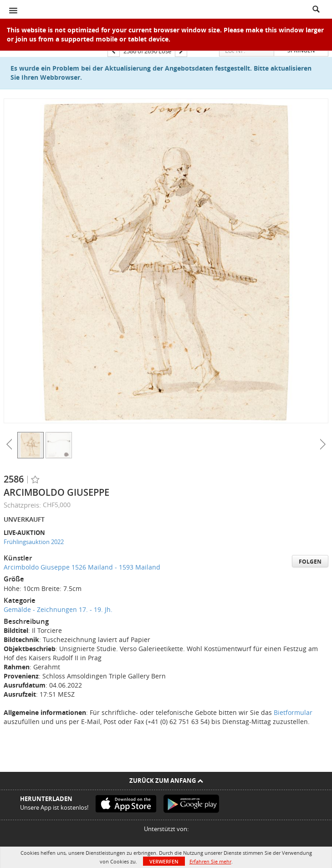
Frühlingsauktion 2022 (34, 542)
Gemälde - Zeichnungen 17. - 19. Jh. (58, 609)
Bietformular (293, 712)
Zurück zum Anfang (166, 781)
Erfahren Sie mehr (210, 861)
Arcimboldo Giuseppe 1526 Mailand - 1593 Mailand (82, 567)
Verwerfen (164, 861)
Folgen (310, 562)
